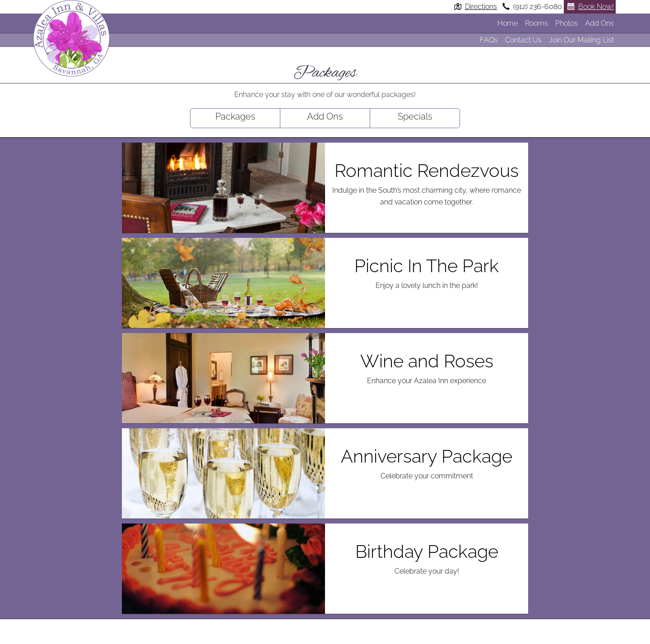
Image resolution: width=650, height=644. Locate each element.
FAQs (489, 40)
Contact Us (523, 40)
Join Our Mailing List (581, 40)
